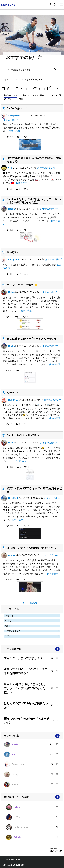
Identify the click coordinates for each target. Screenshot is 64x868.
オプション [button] (56, 80)
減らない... (13, 252)
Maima (11, 292)
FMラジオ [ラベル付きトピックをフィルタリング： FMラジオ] (9, 616)
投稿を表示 (14, 131)
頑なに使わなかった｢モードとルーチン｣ (31, 339)
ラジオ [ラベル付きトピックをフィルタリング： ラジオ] (8, 636)
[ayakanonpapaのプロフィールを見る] (21, 827)
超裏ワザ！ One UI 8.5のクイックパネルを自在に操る (26, 671)
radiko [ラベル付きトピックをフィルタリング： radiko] (8, 626)
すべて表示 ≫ (32, 649)
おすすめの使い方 (10, 120)
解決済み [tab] (8, 99)
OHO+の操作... (15, 108)
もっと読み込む (31, 603)
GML (10, 168)
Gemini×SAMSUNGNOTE (21, 435)
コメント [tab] (53, 95)
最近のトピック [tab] (11, 95)
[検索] (32, 70)
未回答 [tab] (20, 99)
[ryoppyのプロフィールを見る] (15, 774)
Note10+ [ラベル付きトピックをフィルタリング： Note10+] (9, 621)
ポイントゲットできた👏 (22, 285)
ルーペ (11, 393)
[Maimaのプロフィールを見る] (15, 784)
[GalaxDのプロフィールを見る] (17, 837)
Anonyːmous (14, 116)
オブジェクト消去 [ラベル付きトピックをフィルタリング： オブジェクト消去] (13, 631)
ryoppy (11, 555)
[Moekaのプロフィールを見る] (15, 744)
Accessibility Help (11, 860)
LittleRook (13, 498)
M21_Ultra (13, 400)
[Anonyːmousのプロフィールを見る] (18, 764)
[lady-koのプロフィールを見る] (18, 807)
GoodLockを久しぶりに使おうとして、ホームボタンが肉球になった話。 (35, 201)
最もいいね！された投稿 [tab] (33, 95)
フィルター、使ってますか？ (22, 658)
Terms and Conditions (13, 865)
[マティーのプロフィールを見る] (18, 817)
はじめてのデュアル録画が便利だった (30, 548)
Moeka (11, 209)
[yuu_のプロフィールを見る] (14, 754)
